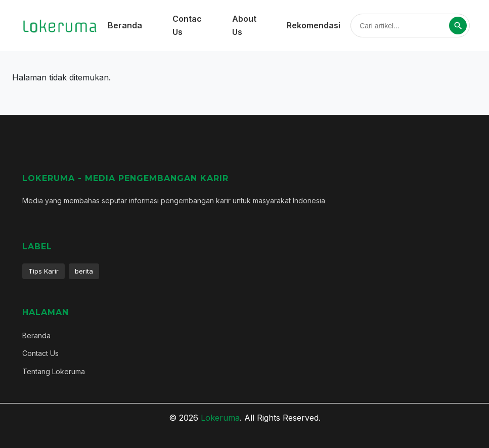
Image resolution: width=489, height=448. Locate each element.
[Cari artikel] (404, 26)
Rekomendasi (314, 25)
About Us (244, 25)
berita (84, 271)
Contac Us (187, 25)
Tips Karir (43, 271)
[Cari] (458, 26)
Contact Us (40, 353)
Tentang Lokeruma (54, 371)
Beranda (125, 25)
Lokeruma (220, 418)
